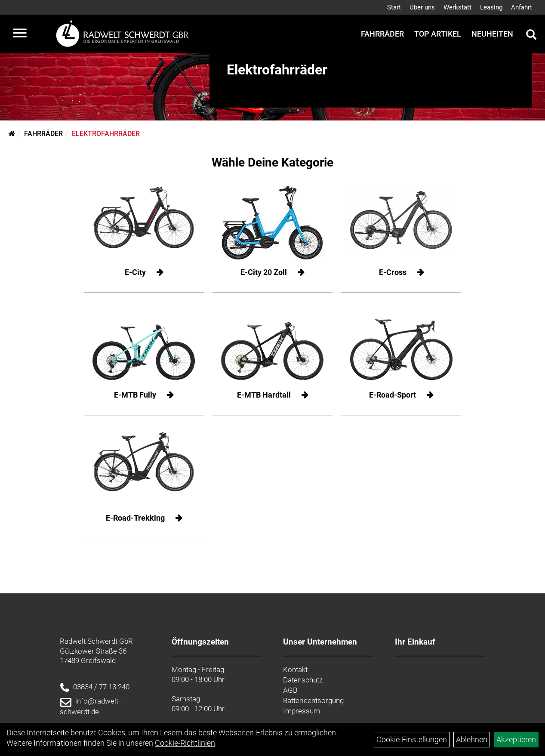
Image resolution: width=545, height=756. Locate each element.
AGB (290, 690)
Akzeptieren (516, 739)
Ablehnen (472, 739)
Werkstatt (457, 7)
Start (394, 7)
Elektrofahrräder (106, 134)
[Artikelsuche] (531, 36)
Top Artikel (438, 34)
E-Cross (393, 272)
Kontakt (295, 670)
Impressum (302, 711)
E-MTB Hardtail (264, 395)
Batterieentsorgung (313, 700)
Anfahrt (522, 7)
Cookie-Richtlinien (185, 743)
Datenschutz (303, 680)
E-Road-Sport (393, 395)
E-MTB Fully (135, 395)
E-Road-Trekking (135, 518)
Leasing (491, 7)
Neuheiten (492, 34)
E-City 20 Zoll (264, 272)
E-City (135, 272)
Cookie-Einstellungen (412, 739)
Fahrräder (382, 34)
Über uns (422, 7)
